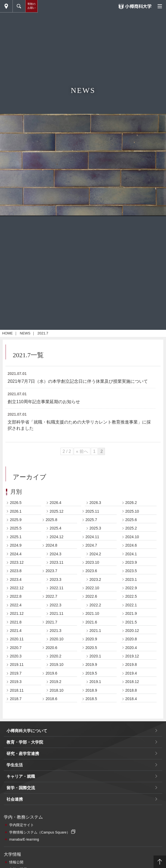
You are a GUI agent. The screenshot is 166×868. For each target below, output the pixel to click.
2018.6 (51, 699)
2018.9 (91, 690)
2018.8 (131, 690)
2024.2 (95, 554)
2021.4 (16, 631)
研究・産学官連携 (23, 753)
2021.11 (57, 613)
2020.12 (132, 631)
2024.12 (57, 537)
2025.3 (95, 528)
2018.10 (57, 690)
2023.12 (17, 562)
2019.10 (57, 665)
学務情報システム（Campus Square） (40, 832)
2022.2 (95, 605)
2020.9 (91, 639)
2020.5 (91, 648)
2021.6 (91, 622)
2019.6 (51, 673)
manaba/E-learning (24, 839)
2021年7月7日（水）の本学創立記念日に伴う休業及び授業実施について (78, 381)
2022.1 (131, 605)
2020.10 (57, 639)
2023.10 (92, 562)
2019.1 (95, 682)
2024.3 (55, 554)
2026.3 (95, 503)
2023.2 (95, 579)
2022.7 (51, 596)
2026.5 (16, 503)
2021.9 (131, 613)
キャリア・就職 (21, 776)
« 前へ (82, 451)
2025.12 (57, 511)
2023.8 (16, 571)
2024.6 (131, 545)
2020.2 (55, 656)
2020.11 (17, 639)
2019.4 (131, 673)
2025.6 (131, 520)
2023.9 (131, 562)
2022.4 (16, 605)
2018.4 (131, 699)
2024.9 (16, 545)
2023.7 (51, 571)
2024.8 (51, 545)
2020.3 (16, 656)
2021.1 (95, 631)
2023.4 (16, 579)
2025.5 (16, 528)
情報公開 (16, 862)
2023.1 (131, 579)
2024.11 (92, 537)
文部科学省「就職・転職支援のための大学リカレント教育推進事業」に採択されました (79, 425)
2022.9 (131, 588)
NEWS (25, 333)
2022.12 (17, 588)
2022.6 (91, 596)
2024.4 (16, 554)
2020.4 (131, 648)
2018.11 (17, 690)
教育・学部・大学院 (25, 742)
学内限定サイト (22, 825)
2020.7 (16, 648)
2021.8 (16, 622)
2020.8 (131, 639)
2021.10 (92, 613)
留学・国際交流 (21, 788)
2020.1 (95, 656)
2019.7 (16, 673)
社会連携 (15, 799)
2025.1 (16, 537)
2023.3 (55, 579)
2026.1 (16, 511)
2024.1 (131, 554)
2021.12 (17, 613)
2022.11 (57, 588)
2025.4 (55, 528)
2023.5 (131, 571)
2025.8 (51, 520)
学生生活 (15, 765)
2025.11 (92, 511)
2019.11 (17, 665)
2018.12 (132, 682)
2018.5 (91, 699)
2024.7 (91, 545)
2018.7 (16, 699)
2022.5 (131, 596)
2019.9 (91, 665)
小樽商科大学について (27, 731)
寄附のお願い (31, 6)
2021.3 (55, 631)
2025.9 (16, 520)
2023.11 (57, 562)
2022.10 (92, 588)
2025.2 (131, 528)
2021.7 (51, 622)
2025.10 (132, 511)
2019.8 (131, 665)
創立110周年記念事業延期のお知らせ (44, 402)
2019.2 (55, 682)
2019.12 (132, 656)
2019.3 (16, 682)
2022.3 (55, 605)
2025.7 (91, 520)
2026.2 (131, 503)
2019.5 (91, 673)
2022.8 (16, 596)
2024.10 (132, 537)
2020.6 (51, 648)
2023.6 (91, 571)
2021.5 (131, 622)
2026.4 (55, 503)
